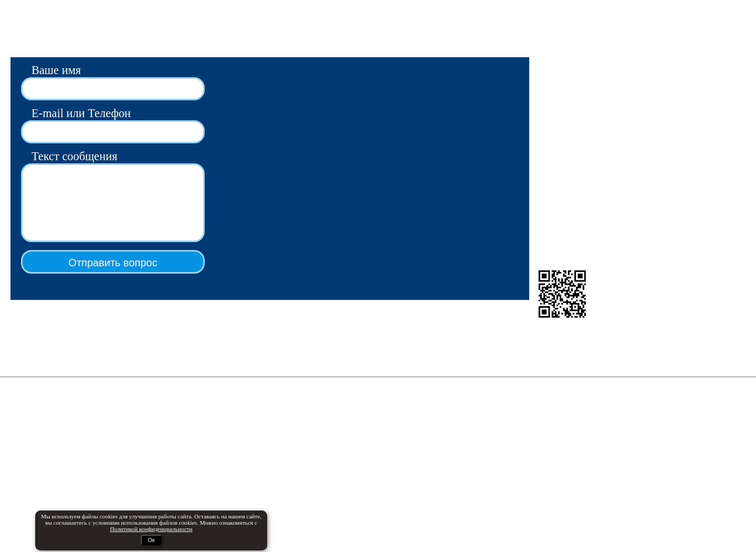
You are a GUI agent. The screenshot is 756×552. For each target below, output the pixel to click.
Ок (151, 540)
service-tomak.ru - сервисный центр (262, 479)
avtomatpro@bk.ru (561, 72)
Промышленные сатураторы (61, 489)
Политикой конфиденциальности (500, 458)
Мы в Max (548, 156)
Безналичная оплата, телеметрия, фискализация (70, 469)
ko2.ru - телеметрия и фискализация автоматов (282, 465)
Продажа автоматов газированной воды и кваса (94, 450)
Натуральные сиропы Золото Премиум (80, 503)
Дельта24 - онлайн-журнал (247, 450)
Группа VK (549, 171)
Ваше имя (56, 70)
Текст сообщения (75, 156)
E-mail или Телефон (81, 113)
